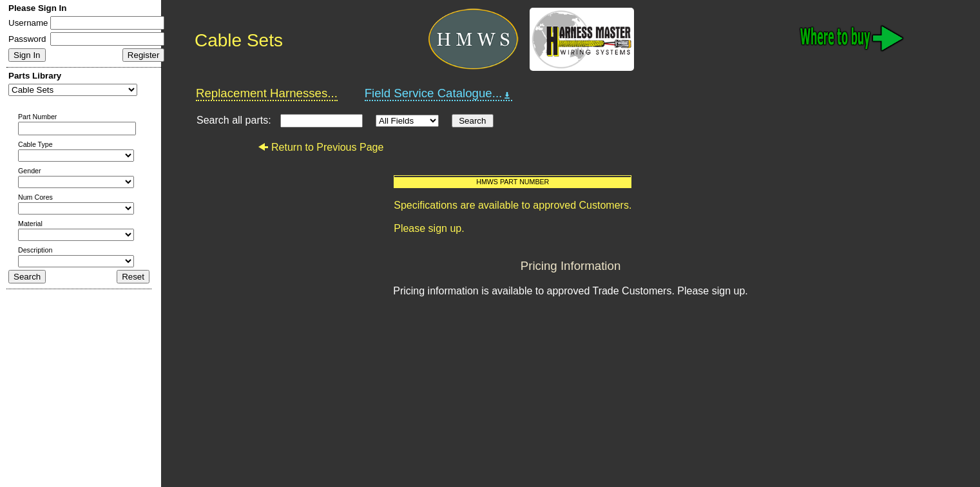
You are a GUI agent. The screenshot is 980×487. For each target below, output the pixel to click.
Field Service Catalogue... (439, 93)
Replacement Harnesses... (267, 93)
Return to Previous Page (321, 147)
